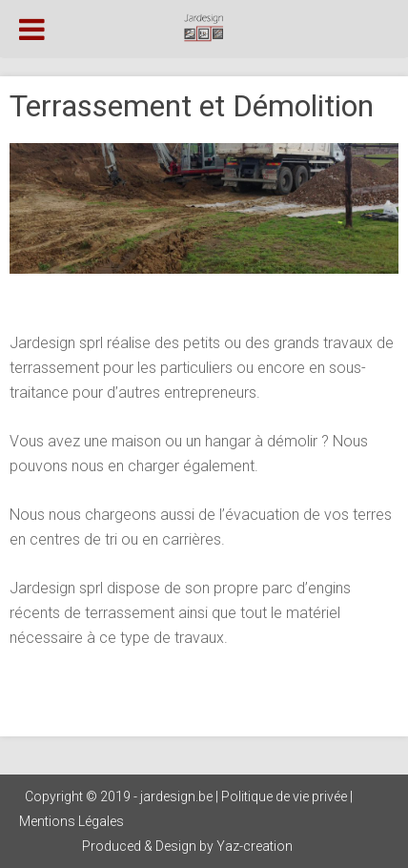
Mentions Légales (71, 821)
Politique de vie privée (284, 796)
